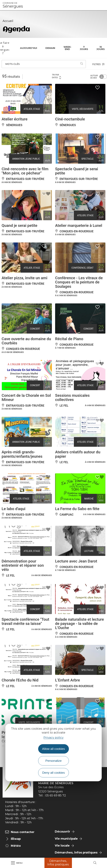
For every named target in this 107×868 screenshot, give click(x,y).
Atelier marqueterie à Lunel (79, 226)
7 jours (84, 48)
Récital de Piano (69, 339)
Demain (50, 48)
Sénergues (13, 5)
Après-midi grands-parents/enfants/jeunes (22, 454)
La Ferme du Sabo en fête (77, 509)
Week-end (67, 48)
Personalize (53, 761)
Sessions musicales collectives (72, 398)
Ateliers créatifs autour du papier (78, 454)
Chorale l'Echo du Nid (20, 680)
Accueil (8, 21)
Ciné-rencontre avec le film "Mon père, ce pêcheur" (25, 171)
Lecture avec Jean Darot (76, 561)
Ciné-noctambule (70, 119)
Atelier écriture (15, 119)
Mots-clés (13, 64)
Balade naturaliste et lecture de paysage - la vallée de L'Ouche (80, 624)
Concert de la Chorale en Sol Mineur (26, 398)
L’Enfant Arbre (68, 680)
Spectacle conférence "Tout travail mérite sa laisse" (25, 621)
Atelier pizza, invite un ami (24, 278)
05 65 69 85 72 (56, 795)
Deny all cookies (53, 773)
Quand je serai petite (19, 226)
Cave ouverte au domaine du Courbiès (26, 341)
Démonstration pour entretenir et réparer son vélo (23, 565)
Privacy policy (53, 738)
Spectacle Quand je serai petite (77, 171)
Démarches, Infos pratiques (58, 863)
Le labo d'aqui (13, 509)
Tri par (57, 76)
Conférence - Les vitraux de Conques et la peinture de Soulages (79, 282)
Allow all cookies (54, 749)
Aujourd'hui (29, 48)
